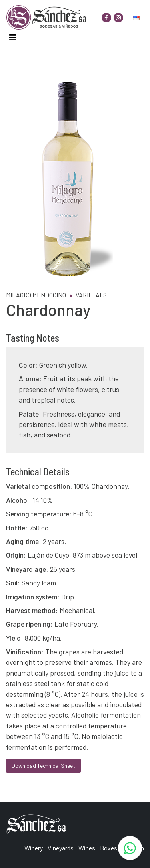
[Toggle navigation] (13, 38)
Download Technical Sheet (43, 766)
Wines (87, 848)
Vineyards (61, 848)
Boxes (109, 848)
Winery (34, 848)
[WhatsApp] (130, 848)
